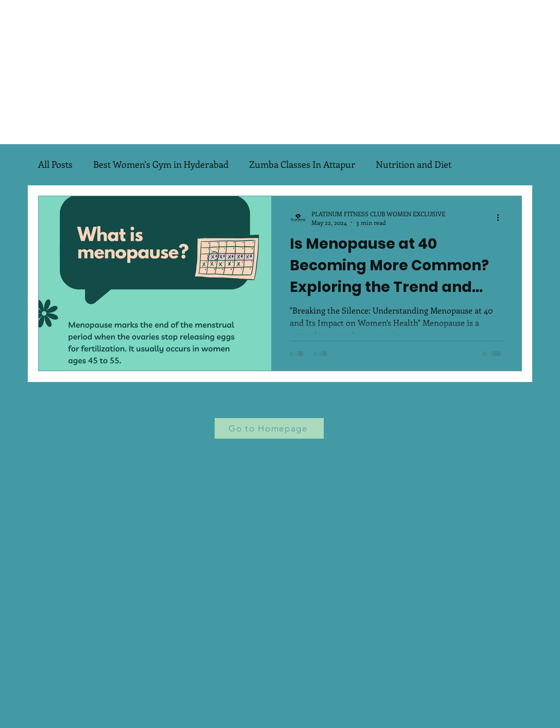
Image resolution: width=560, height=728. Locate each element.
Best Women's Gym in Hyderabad (161, 164)
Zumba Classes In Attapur (302, 164)
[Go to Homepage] (269, 428)
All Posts (55, 164)
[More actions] (501, 218)
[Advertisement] (280, 72)
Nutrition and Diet (414, 164)
